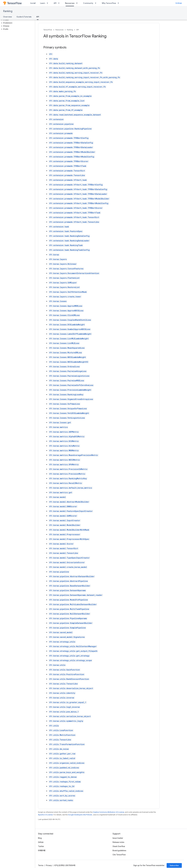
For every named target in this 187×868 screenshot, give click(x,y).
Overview (7, 17)
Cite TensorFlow (119, 855)
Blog (40, 838)
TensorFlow (48, 30)
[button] (17, 20)
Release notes (118, 842)
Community (88, 3)
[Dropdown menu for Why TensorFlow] (119, 3)
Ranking (8, 11)
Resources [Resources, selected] (70, 3)
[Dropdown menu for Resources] (78, 3)
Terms (41, 865)
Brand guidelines (119, 851)
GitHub (179, 3)
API (55, 3)
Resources (59, 30)
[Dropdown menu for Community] (96, 3)
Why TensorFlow (109, 3)
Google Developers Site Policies (80, 815)
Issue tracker (118, 838)
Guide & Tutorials (24, 17)
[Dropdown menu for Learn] (48, 3)
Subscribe (174, 865)
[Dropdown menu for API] (60, 3)
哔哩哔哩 (42, 851)
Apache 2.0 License (45, 815)
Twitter (41, 846)
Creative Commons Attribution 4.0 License (108, 812)
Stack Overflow (119, 846)
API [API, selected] (38, 17)
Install (33, 3)
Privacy (49, 865)
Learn (43, 3)
